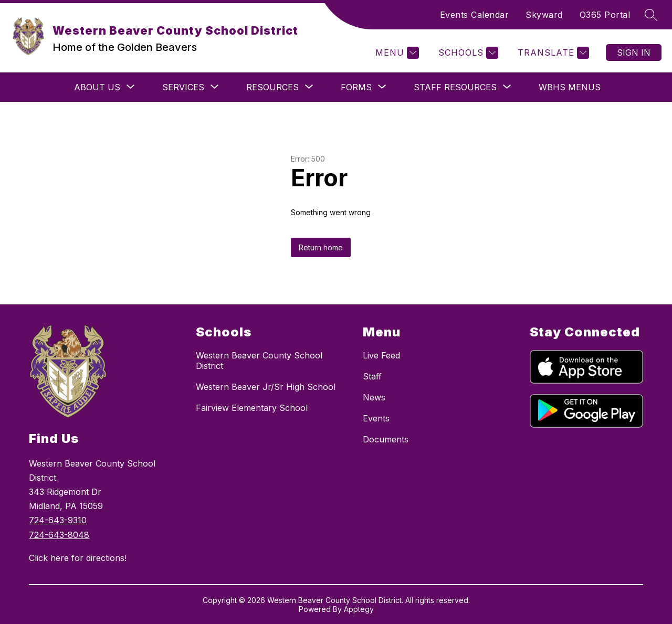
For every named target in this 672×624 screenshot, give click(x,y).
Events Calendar (475, 15)
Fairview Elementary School (252, 408)
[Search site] (651, 15)
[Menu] (396, 53)
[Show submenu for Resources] (272, 87)
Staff (372, 376)
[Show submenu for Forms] (356, 87)
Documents (386, 439)
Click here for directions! (78, 558)
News (374, 397)
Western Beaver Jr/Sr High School (266, 387)
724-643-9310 (58, 520)
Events (376, 418)
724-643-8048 (59, 535)
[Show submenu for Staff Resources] (455, 87)
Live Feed (381, 355)
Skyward (544, 15)
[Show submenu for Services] (183, 87)
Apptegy (359, 609)
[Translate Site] (552, 53)
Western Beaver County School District (259, 361)
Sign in (634, 52)
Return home (321, 247)
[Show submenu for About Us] (97, 87)
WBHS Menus (570, 87)
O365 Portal (605, 15)
